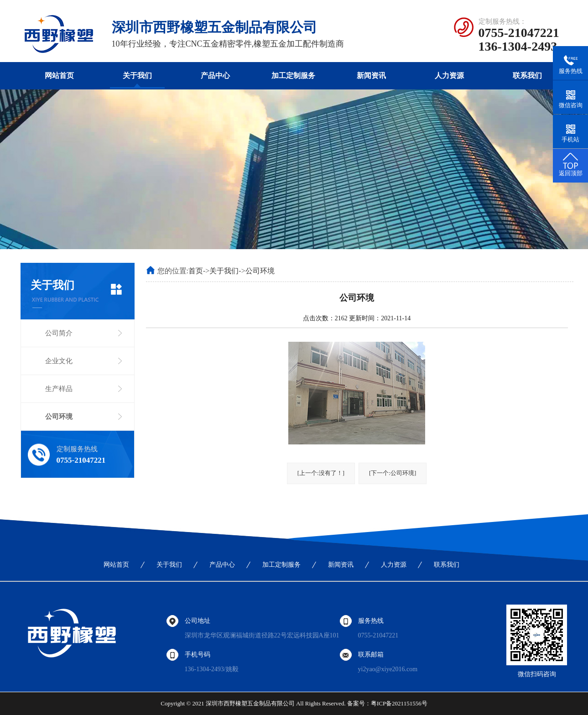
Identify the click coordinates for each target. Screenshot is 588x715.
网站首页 (59, 76)
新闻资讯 (371, 76)
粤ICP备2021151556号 (399, 703)
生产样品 (59, 389)
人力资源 (449, 76)
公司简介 (59, 333)
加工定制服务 (293, 76)
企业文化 (59, 361)
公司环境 (59, 417)
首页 (196, 271)
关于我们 (137, 76)
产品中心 (215, 76)
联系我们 (527, 76)
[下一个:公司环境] (393, 473)
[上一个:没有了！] (321, 473)
